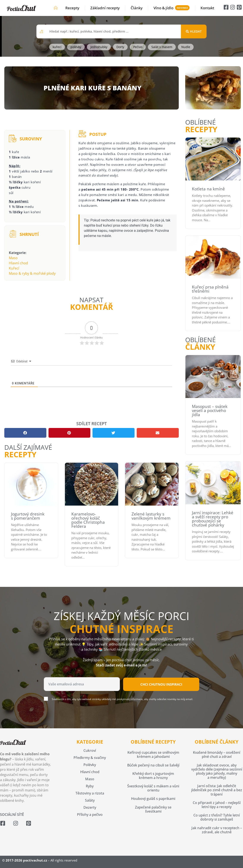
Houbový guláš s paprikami (153, 799)
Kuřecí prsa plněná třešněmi (210, 289)
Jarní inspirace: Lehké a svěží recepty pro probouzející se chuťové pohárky (213, 519)
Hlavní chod (18, 263)
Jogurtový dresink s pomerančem (28, 516)
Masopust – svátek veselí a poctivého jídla (210, 410)
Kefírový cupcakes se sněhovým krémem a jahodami (153, 754)
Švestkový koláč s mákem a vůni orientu (153, 788)
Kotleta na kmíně (208, 189)
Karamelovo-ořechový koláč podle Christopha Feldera (88, 520)
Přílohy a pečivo (90, 815)
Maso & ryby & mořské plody (32, 273)
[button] (25, 433)
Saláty (90, 800)
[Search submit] (194, 31)
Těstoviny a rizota (90, 793)
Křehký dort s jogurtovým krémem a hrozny (153, 776)
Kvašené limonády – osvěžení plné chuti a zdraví (217, 754)
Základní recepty (105, 8)
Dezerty (90, 807)
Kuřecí (14, 268)
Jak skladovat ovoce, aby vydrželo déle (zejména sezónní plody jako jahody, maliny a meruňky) (217, 771)
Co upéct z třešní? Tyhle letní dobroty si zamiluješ (217, 817)
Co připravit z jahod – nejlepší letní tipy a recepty (217, 805)
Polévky (90, 765)
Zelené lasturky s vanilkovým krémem (151, 516)
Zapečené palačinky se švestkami (153, 809)
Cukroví (90, 750)
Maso (13, 258)
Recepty (72, 8)
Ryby (90, 786)
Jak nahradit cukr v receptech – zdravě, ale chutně (217, 830)
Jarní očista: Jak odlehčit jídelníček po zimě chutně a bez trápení (217, 790)
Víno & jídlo (163, 8)
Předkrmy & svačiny (90, 758)
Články (137, 8)
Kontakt (207, 8)
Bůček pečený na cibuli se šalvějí (153, 765)
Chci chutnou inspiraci (161, 684)
